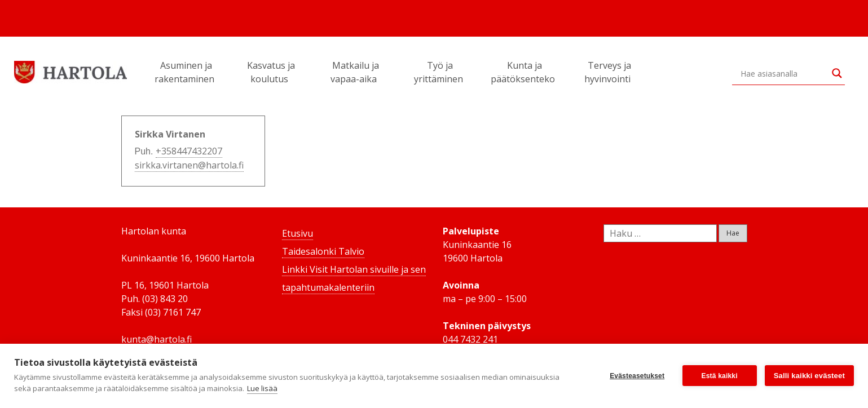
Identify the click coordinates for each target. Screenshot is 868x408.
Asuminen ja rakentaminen (186, 72)
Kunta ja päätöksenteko (525, 72)
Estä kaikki (720, 376)
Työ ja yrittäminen (440, 72)
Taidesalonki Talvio (323, 251)
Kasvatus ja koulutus (271, 72)
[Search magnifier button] (837, 73)
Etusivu (298, 233)
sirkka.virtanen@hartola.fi (189, 165)
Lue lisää (262, 388)
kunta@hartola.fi (157, 339)
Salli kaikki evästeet (809, 376)
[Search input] (783, 73)
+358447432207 (189, 151)
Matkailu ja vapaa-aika (355, 72)
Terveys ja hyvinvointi (609, 72)
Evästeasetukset (637, 376)
